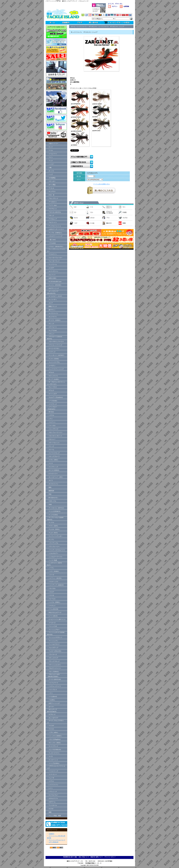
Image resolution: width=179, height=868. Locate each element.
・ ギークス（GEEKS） (54, 320)
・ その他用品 (51, 178)
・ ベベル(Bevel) (52, 696)
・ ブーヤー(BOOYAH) (54, 679)
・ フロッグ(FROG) (53, 672)
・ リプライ (51, 781)
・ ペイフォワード (53, 683)
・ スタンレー (51, 439)
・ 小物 (49, 168)
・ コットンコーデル (53, 362)
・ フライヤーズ (52, 654)
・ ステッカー (51, 181)
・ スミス (50, 463)
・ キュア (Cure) (52, 330)
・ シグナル (51, 415)
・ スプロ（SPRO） (53, 460)
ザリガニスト (93, 27)
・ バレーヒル (51, 599)
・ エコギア (51, 268)
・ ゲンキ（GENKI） (53, 359)
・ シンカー (51, 164)
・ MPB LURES (52, 278)
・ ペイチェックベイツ (54, 686)
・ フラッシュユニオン (54, 665)
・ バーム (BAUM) (53, 609)
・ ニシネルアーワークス (55, 557)
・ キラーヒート (52, 327)
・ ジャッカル (51, 426)
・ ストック (51, 446)
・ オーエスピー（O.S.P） (55, 296)
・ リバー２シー (52, 774)
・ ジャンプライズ (53, 429)
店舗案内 (51, 834)
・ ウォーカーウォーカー (55, 258)
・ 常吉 (49, 494)
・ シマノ (50, 419)
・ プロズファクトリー (54, 668)
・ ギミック (51, 324)
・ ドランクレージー (53, 546)
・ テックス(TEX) (52, 515)
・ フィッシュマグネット (55, 637)
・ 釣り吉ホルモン (53, 498)
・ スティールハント (53, 443)
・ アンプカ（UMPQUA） (55, 233)
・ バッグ (50, 174)
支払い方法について (84, 857)
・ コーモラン (51, 366)
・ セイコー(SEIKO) (53, 470)
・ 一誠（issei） (52, 240)
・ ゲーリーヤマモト (53, 348)
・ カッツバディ (52, 300)
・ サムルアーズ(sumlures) (55, 397)
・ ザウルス (51, 372)
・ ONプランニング (53, 288)
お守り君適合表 (54, 842)
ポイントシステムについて (57, 840)
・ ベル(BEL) (51, 700)
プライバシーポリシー (110, 857)
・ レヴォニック (52, 792)
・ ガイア (50, 303)
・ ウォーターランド (53, 261)
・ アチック (51, 216)
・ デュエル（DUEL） (54, 529)
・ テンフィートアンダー (55, 536)
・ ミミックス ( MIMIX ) (54, 736)
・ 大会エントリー (53, 143)
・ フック (50, 161)
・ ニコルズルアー (53, 553)
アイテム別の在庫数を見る (101, 184)
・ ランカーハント (53, 760)
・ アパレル (51, 188)
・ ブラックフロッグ (53, 661)
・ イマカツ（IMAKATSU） (55, 246)
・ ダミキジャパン (53, 484)
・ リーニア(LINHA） (54, 763)
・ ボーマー (51, 707)
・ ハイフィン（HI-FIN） (55, 578)
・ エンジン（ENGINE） (54, 285)
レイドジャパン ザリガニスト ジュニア (112, 27)
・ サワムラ (51, 390)
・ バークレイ (51, 606)
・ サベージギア (52, 394)
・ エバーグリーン (53, 271)
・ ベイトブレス (52, 690)
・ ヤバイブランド (53, 746)
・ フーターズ (51, 623)
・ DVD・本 (51, 195)
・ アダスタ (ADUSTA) (54, 212)
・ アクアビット (52, 209)
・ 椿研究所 (51, 491)
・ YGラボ (50, 809)
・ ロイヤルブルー (53, 795)
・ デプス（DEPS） (53, 526)
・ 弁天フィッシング (53, 703)
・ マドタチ (51, 726)
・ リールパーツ (52, 154)
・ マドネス (51, 729)
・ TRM (49, 504)
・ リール (50, 150)
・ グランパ (51, 334)
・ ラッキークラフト (53, 753)
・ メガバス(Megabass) (54, 739)
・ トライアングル (53, 543)
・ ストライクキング (53, 453)
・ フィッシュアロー (53, 630)
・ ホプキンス (51, 714)
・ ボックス (51, 171)
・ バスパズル (51, 588)
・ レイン (50, 788)
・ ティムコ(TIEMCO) (54, 511)
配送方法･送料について (97, 857)
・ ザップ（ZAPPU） (53, 379)
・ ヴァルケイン (52, 254)
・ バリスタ (51, 595)
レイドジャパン (82, 27)
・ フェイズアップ (53, 648)
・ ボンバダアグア (53, 718)
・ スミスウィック (53, 467)
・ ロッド (50, 147)
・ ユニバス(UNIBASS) (54, 750)
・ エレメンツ (51, 275)
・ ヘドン (50, 693)
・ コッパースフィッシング (55, 369)
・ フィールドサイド (53, 644)
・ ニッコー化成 (52, 560)
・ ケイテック (51, 352)
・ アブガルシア (52, 219)
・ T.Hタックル (52, 501)
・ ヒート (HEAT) (52, 616)
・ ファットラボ (52, 626)
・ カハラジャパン (53, 313)
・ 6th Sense (50, 412)
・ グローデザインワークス (55, 342)
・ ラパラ (50, 756)
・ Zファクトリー (52, 474)
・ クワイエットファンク (55, 345)
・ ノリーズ (51, 575)
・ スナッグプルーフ (53, 456)
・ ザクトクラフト (53, 376)
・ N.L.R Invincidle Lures (54, 282)
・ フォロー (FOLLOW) (54, 651)
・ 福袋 (49, 812)
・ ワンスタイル (52, 805)
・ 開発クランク (52, 306)
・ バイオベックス (53, 582)
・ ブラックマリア (53, 658)
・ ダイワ (50, 480)
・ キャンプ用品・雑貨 (54, 816)
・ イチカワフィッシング (55, 236)
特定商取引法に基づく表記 (70, 857)
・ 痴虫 (49, 487)
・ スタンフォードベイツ (55, 432)
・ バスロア (51, 592)
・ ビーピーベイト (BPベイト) (56, 619)
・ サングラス (51, 192)
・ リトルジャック (53, 771)
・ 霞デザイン (51, 310)
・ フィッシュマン (53, 641)
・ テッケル (51, 522)
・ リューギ (51, 778)
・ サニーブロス (52, 387)
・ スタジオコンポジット (55, 436)
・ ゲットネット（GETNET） (56, 355)
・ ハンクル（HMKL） (54, 602)
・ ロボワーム (51, 802)
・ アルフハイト (52, 222)
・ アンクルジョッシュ (54, 226)
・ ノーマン (51, 568)
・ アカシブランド (53, 198)
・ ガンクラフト (52, 317)
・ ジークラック (52, 404)
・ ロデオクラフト (53, 798)
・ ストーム (51, 450)
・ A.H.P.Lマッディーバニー (55, 229)
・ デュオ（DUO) (52, 533)
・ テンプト (51, 540)
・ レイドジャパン (53, 785)
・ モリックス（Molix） (54, 743)
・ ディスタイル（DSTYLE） (56, 508)
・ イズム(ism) (51, 243)
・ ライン (50, 157)
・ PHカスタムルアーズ (54, 612)
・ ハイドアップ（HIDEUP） (56, 585)
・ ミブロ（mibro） (53, 732)
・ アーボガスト (52, 202)
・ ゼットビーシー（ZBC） (55, 477)
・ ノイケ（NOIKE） (53, 571)
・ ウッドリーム (52, 264)
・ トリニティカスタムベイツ (56, 550)
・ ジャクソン (51, 422)
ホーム (73, 27)
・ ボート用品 (51, 185)
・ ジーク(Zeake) (52, 401)
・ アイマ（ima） (52, 205)
